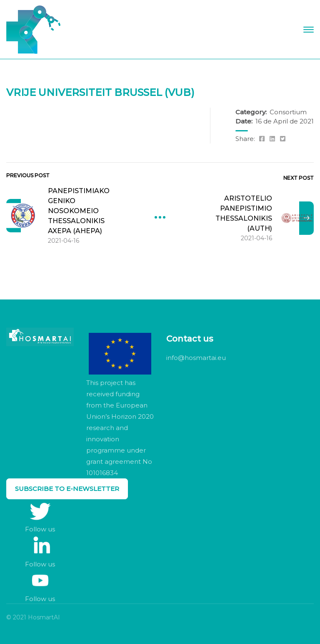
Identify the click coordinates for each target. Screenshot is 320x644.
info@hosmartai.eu (196, 358)
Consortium (288, 112)
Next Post (299, 178)
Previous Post (28, 175)
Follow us (40, 529)
